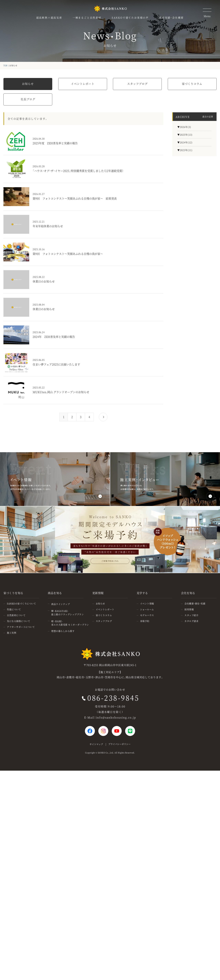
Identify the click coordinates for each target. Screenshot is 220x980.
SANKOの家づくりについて (21, 603)
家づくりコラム (192, 84)
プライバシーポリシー (119, 744)
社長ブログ (28, 99)
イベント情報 (147, 603)
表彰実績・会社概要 (171, 18)
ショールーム (147, 609)
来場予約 (145, 621)
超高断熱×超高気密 (49, 18)
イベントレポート (83, 84)
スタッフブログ (137, 84)
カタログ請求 (191, 621)
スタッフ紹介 (191, 615)
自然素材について (16, 615)
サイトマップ (96, 744)
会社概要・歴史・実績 (195, 603)
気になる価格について (18, 621)
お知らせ (28, 84)
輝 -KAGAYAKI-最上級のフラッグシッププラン (67, 613)
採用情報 (189, 609)
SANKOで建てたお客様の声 (130, 18)
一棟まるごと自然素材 (87, 18)
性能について (14, 609)
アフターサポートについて (21, 627)
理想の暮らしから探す (63, 631)
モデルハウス (147, 615)
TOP (5, 65)
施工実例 (12, 633)
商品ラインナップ (60, 604)
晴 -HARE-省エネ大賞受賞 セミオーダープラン (70, 623)
